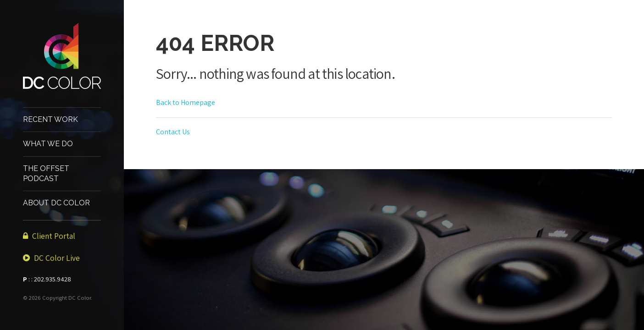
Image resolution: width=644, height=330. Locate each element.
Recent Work (50, 119)
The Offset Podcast (46, 173)
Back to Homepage (186, 102)
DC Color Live (51, 258)
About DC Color (56, 203)
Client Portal (49, 236)
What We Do (48, 144)
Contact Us (173, 132)
